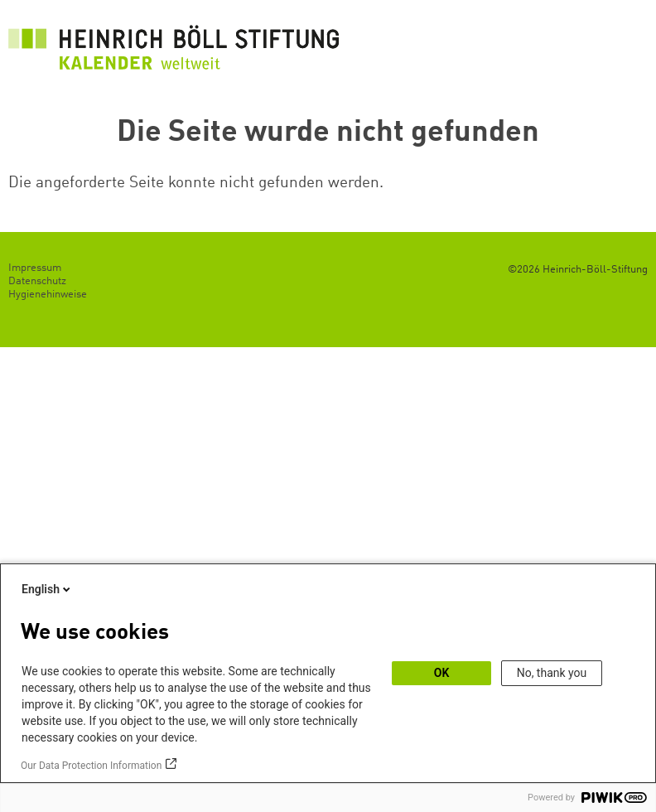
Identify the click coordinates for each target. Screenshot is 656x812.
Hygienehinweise (48, 295)
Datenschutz (37, 281)
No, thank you (552, 673)
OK (442, 673)
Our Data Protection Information (91, 766)
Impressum (35, 268)
